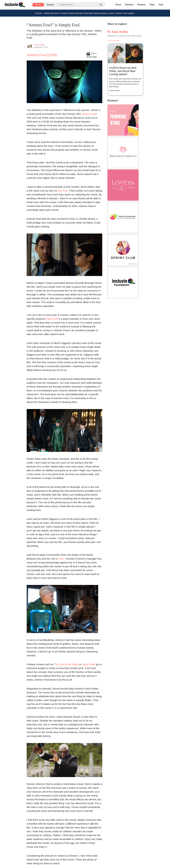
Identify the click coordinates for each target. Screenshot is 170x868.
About (118, 5)
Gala (161, 5)
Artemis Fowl (90, 114)
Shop (152, 5)
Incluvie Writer (39, 45)
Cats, (61, 559)
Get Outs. (63, 191)
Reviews (50, 5)
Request (141, 5)
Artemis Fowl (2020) (42, 55)
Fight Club (52, 319)
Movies (38, 5)
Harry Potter (89, 664)
